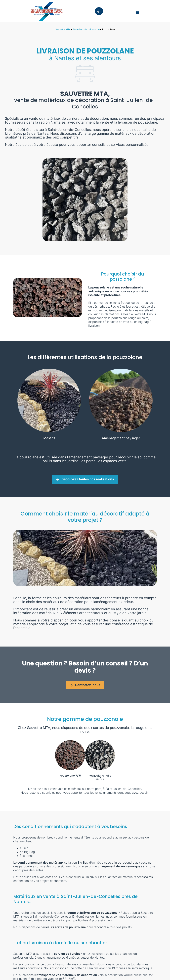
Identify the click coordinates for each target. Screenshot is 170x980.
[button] (137, 13)
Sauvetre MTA (63, 29)
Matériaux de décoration (86, 29)
